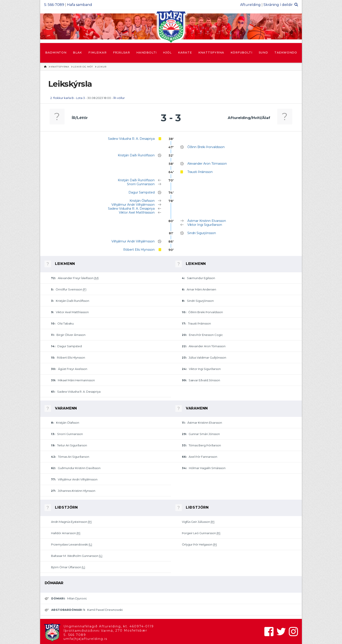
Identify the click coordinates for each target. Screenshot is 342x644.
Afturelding (250, 5)
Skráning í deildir (278, 5)
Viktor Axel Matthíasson (137, 212)
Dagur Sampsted (142, 192)
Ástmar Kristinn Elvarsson (207, 221)
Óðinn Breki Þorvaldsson (206, 147)
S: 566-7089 (54, 5)
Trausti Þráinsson (200, 172)
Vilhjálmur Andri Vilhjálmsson (133, 205)
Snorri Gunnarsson (141, 184)
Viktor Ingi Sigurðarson (205, 225)
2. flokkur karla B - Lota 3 (68, 98)
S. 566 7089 (75, 635)
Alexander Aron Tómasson (207, 164)
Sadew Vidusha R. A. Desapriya (131, 139)
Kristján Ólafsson (142, 201)
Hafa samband (80, 5)
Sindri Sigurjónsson (202, 233)
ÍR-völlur (119, 98)
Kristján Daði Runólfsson (136, 155)
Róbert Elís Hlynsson (139, 250)
